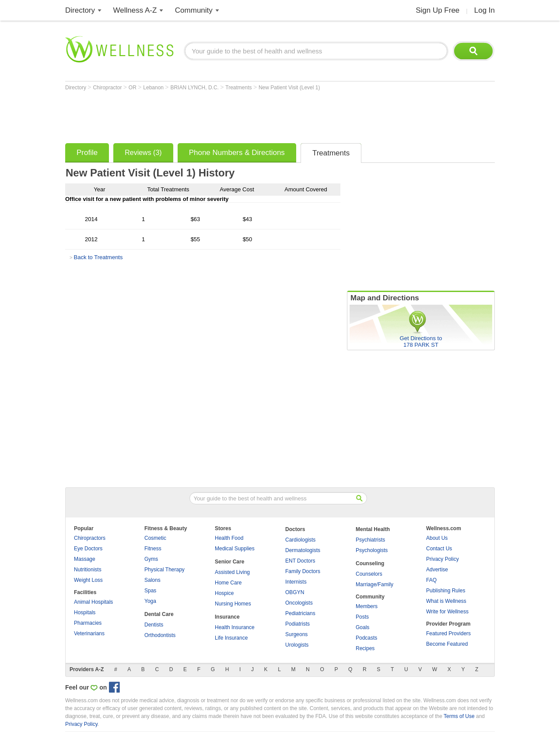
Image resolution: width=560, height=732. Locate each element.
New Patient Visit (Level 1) (289, 88)
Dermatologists (303, 550)
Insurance (227, 617)
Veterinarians (89, 633)
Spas (150, 591)
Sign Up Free (437, 10)
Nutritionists (88, 570)
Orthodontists (160, 635)
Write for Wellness (447, 612)
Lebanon (154, 88)
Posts (362, 617)
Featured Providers (448, 633)
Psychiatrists (370, 540)
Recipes (365, 648)
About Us (437, 538)
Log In (485, 10)
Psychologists (372, 550)
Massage (85, 559)
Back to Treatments (98, 257)
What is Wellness (446, 601)
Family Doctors (303, 571)
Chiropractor (108, 88)
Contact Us (439, 549)
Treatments (239, 88)
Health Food (229, 538)
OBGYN (295, 592)
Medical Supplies (235, 549)
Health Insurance (235, 627)
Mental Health (373, 529)
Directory (80, 10)
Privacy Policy (443, 559)
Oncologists (299, 603)
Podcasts (366, 638)
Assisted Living (232, 572)
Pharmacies (88, 623)
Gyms (151, 559)
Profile (87, 153)
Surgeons (296, 634)
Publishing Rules (446, 591)
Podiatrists (297, 624)
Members (367, 606)
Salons (152, 580)
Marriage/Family (374, 584)
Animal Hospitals (93, 602)
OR (133, 88)
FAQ (431, 580)
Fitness (153, 549)
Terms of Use (459, 716)
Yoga (150, 601)
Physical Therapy (164, 570)
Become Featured (447, 644)
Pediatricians (300, 613)
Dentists (154, 625)
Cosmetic (155, 538)
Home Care (228, 583)
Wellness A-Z (135, 10)
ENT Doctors (300, 561)
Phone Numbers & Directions (237, 153)
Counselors (369, 574)
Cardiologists (300, 540)
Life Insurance (231, 638)
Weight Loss (88, 580)
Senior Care (229, 562)
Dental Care (159, 614)
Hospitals (85, 612)
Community (194, 10)
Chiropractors (90, 538)
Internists (296, 582)
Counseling (370, 563)
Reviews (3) (143, 153)
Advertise (437, 570)
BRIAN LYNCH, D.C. (195, 88)
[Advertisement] (224, 115)
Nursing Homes (233, 604)
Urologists (297, 645)
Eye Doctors (88, 549)
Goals (362, 627)
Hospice (224, 593)
